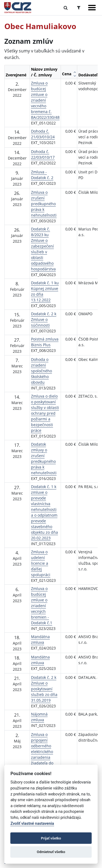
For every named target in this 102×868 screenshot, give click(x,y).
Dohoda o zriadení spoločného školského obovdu (41, 371)
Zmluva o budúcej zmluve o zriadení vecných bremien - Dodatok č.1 (42, 606)
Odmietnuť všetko (51, 852)
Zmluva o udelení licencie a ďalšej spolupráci (41, 563)
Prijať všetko (51, 838)
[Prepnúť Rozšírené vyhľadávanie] (79, 8)
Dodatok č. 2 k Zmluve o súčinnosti (44, 319)
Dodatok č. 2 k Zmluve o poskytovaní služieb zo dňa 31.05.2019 (44, 689)
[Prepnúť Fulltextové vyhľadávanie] (66, 8)
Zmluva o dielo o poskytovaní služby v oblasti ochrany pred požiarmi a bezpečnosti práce (45, 413)
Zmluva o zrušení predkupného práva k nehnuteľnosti (44, 204)
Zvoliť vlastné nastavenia (32, 824)
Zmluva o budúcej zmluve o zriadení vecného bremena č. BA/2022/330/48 (45, 100)
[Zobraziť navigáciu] (92, 8)
